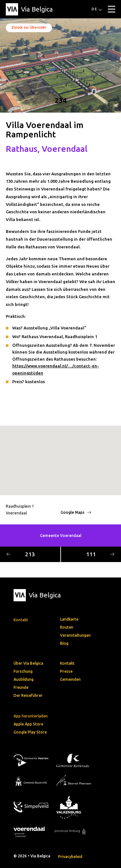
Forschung (23, 671)
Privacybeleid (70, 857)
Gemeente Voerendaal (61, 536)
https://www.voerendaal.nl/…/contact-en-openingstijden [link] (56, 369)
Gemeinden (70, 679)
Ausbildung (24, 679)
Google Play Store (30, 732)
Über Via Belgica (28, 663)
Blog (64, 643)
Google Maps (76, 512)
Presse (66, 671)
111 (100, 554)
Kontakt (67, 663)
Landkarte (69, 619)
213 (21, 554)
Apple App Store (28, 724)
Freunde (21, 687)
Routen (67, 627)
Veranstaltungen (75, 635)
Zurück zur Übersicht (29, 27)
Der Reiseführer (28, 695)
